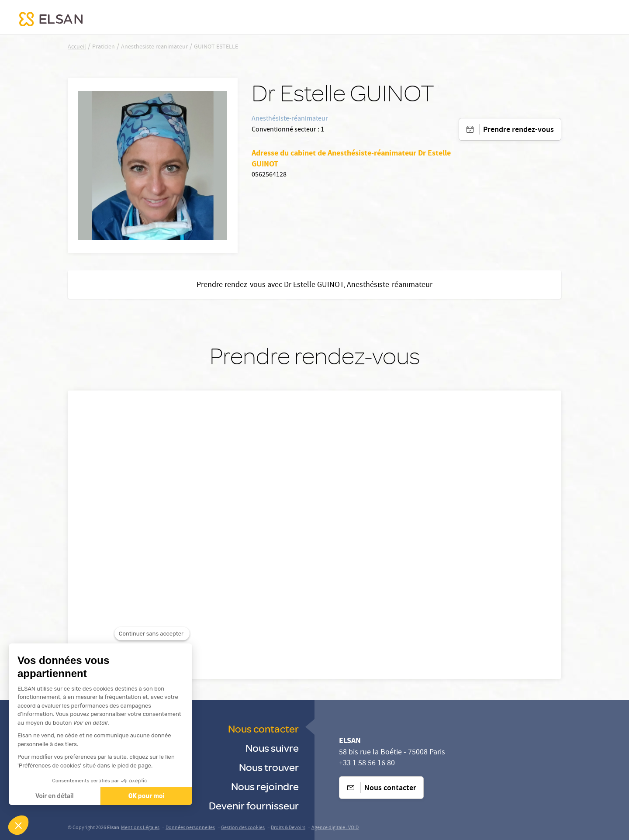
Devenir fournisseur (254, 805)
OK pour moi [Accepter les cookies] (143, 796)
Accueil (77, 47)
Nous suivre (272, 748)
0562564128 (269, 175)
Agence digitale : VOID (335, 828)
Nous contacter (263, 728)
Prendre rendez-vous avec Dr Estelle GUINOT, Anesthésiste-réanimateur (314, 285)
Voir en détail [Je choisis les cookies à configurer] (50, 796)
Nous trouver (269, 767)
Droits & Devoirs (288, 828)
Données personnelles (190, 828)
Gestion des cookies (243, 828)
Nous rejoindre (265, 786)
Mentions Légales (140, 828)
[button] (18, 825)
